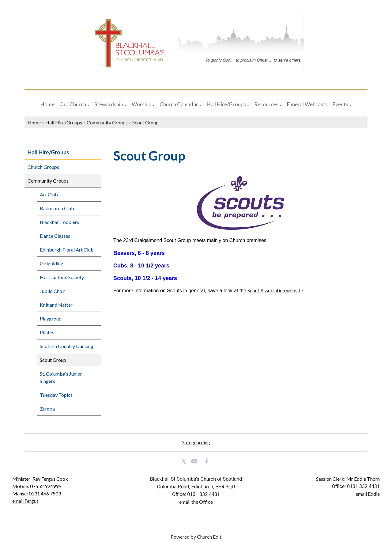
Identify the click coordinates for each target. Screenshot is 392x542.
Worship (141, 104)
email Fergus (25, 501)
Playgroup (51, 318)
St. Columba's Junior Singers (61, 377)
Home (47, 104)
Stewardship (109, 104)
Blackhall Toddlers (59, 222)
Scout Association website (275, 290)
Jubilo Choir (53, 291)
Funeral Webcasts (307, 104)
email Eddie (368, 494)
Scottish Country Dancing (67, 346)
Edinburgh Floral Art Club (67, 250)
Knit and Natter (56, 305)
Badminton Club (57, 208)
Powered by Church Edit (196, 537)
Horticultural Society (62, 277)
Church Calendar (179, 104)
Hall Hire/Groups (226, 104)
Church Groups (43, 167)
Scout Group (145, 122)
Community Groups (107, 122)
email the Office (196, 502)
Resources (266, 104)
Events (341, 104)
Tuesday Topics (56, 395)
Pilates (47, 332)
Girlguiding (52, 263)
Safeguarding (196, 442)
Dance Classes (55, 236)
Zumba (47, 409)
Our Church (73, 104)
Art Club (49, 194)
